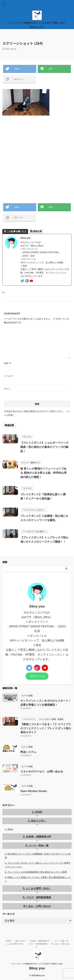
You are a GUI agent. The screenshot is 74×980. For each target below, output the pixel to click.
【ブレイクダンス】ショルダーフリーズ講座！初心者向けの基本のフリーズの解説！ (44, 447)
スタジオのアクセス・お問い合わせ (42, 772)
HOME (39, 812)
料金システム (28, 752)
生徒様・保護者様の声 (39, 837)
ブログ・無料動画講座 (39, 897)
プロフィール (37, 676)
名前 (8, 363)
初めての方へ (39, 821)
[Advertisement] (37, 159)
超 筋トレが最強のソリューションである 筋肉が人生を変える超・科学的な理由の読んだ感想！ (43, 473)
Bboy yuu (37, 27)
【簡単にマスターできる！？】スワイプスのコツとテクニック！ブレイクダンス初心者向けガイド (46, 728)
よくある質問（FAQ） (38, 888)
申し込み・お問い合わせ (37, 906)
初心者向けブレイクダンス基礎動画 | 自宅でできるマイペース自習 (38, 856)
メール (9, 376)
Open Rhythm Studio (34, 791)
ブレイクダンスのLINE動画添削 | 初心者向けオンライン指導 (37, 872)
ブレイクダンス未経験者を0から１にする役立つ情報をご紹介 (37, 964)
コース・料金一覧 (39, 845)
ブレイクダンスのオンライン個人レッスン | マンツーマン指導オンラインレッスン (38, 865)
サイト (7, 389)
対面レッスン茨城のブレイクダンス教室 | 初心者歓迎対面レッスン (38, 879)
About (10, 829)
